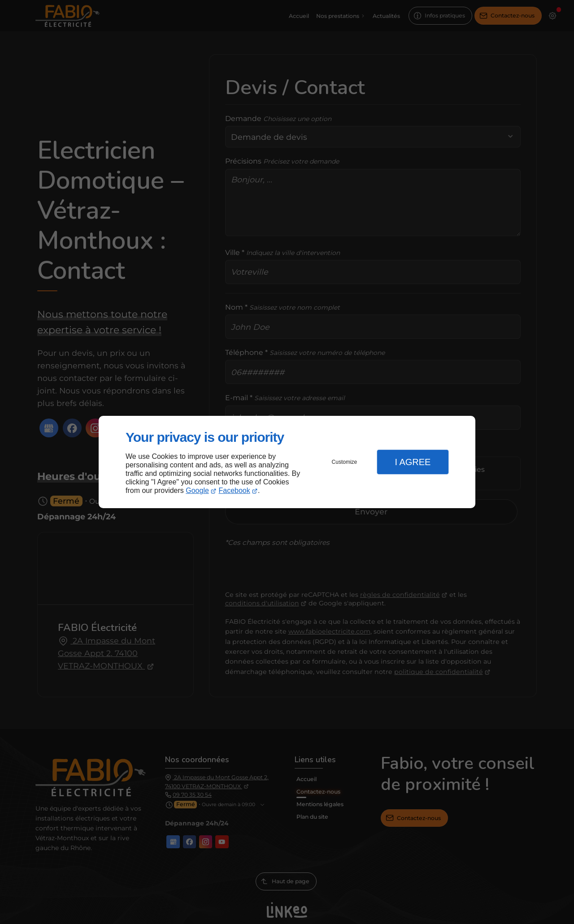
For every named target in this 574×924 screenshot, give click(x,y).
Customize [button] (345, 462)
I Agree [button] (413, 462)
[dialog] (287, 462)
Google (197, 490)
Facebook (235, 490)
